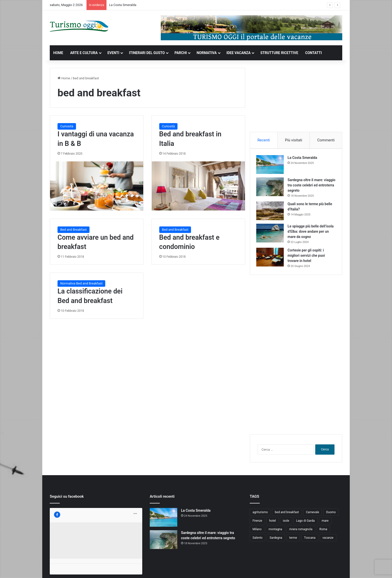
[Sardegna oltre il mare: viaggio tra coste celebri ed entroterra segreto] (271, 188)
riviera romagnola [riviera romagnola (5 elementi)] (301, 531)
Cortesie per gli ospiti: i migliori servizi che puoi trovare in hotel (307, 257)
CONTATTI (314, 53)
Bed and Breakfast (73, 230)
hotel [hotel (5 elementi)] (273, 523)
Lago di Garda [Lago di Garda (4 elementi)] (305, 523)
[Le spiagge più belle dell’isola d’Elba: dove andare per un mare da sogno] (271, 234)
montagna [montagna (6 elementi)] (275, 531)
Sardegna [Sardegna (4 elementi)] (276, 540)
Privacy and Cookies (282, 569)
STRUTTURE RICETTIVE (279, 53)
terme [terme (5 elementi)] (293, 540)
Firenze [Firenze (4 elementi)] (257, 523)
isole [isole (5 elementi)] (286, 523)
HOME (58, 53)
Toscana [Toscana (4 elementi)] (310, 540)
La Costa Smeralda (123, 5)
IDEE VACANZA (239, 53)
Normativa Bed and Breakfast (81, 283)
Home (64, 78)
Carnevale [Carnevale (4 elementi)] (313, 514)
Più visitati (294, 140)
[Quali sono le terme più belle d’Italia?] (271, 212)
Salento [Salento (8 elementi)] (257, 540)
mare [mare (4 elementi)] (325, 523)
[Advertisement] (296, 99)
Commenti (326, 140)
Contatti (305, 569)
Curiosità (67, 126)
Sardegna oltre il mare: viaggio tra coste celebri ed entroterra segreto (310, 186)
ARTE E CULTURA (84, 53)
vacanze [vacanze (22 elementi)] (328, 540)
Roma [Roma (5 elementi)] (323, 531)
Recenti (264, 140)
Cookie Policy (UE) (328, 569)
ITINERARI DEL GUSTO (147, 53)
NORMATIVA (206, 53)
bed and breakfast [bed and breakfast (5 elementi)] (287, 514)
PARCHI (181, 53)
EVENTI (113, 53)
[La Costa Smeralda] (271, 166)
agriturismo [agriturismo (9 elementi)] (260, 514)
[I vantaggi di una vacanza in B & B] (97, 186)
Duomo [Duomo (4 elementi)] (331, 514)
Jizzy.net (101, 569)
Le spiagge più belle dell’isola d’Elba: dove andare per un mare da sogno (311, 233)
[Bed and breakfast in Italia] (198, 186)
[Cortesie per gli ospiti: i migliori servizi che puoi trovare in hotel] (271, 258)
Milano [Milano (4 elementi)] (257, 531)
